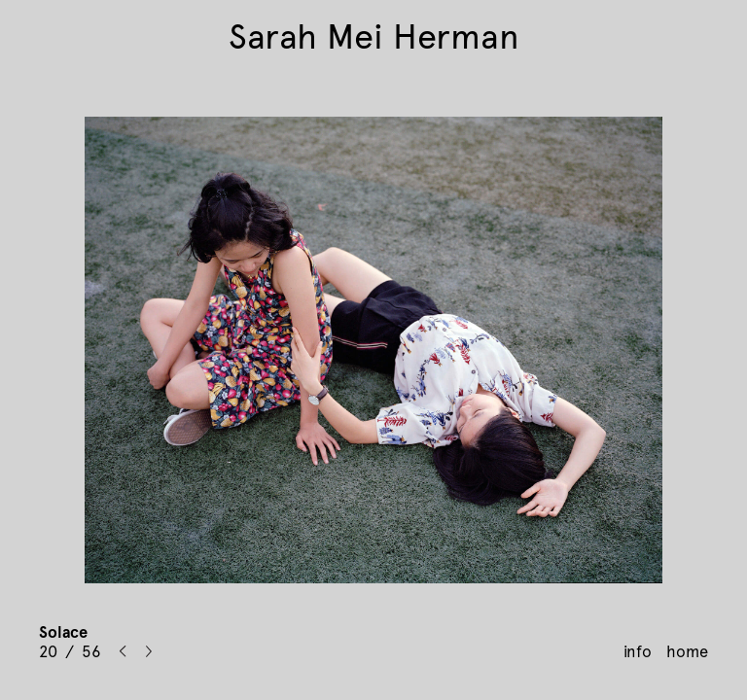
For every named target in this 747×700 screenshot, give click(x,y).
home (687, 651)
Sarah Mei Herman (374, 37)
